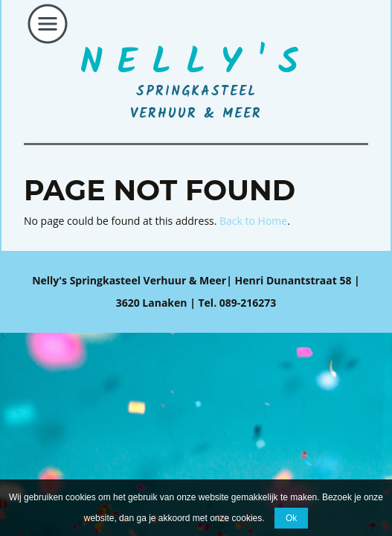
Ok (291, 518)
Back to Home (253, 221)
